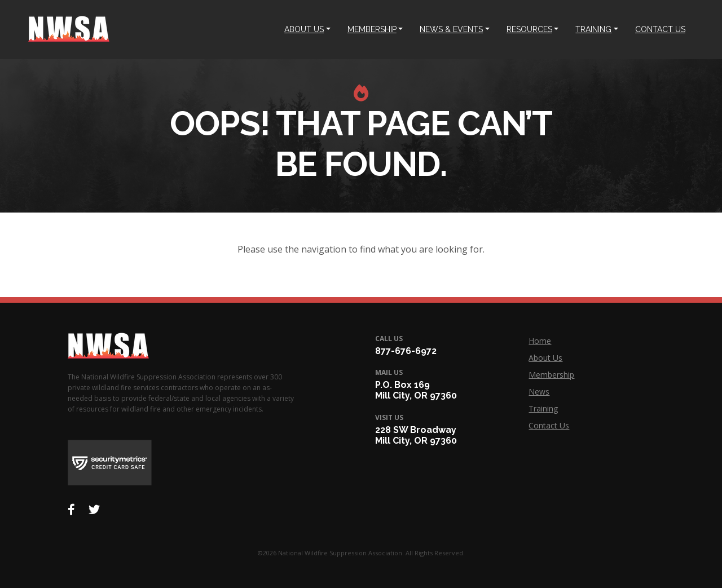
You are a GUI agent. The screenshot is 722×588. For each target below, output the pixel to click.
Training (543, 408)
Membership (551, 375)
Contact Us (549, 425)
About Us (545, 358)
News (539, 392)
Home (540, 341)
